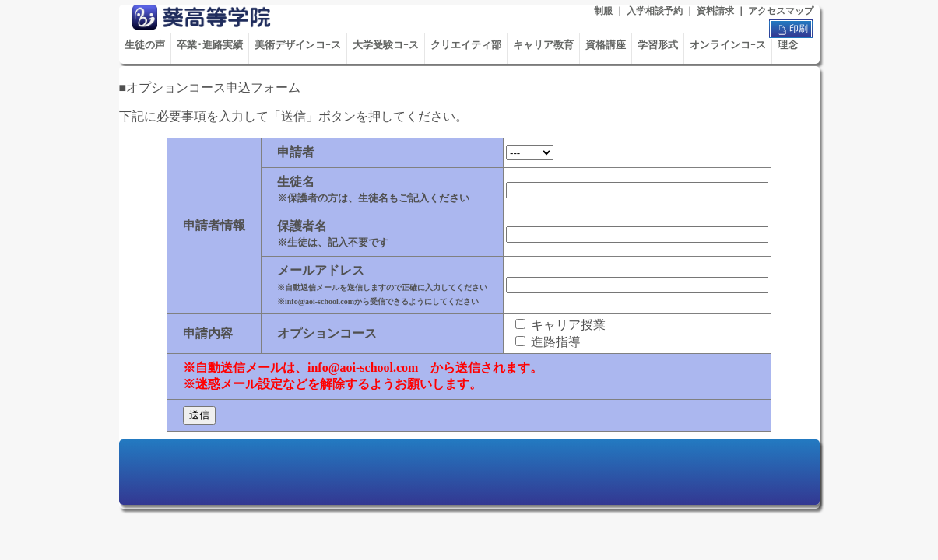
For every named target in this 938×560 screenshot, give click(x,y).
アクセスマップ (781, 11)
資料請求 (715, 11)
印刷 (791, 30)
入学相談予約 (655, 11)
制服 (603, 11)
